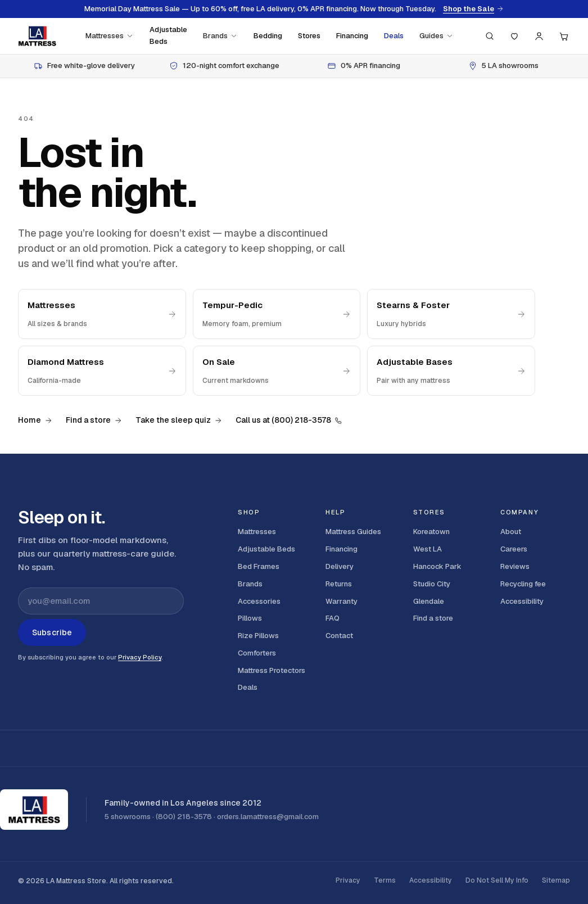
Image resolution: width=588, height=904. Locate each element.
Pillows (250, 618)
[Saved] (514, 36)
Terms (385, 880)
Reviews (515, 566)
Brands (220, 36)
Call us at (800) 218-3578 (289, 420)
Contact (339, 636)
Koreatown (431, 532)
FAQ (333, 618)
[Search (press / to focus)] (490, 36)
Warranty (342, 601)
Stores (309, 36)
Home (35, 420)
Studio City (432, 584)
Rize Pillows (258, 636)
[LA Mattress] (37, 36)
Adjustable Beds (168, 35)
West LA (428, 549)
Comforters (257, 653)
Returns (339, 584)
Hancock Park (437, 566)
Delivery (340, 566)
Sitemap (556, 880)
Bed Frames (259, 566)
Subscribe (52, 632)
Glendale (429, 601)
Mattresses (110, 36)
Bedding (268, 36)
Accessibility (522, 601)
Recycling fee (523, 584)
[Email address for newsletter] (101, 601)
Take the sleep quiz (179, 420)
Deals (394, 36)
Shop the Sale (473, 9)
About (511, 532)
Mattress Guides (353, 532)
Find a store (94, 420)
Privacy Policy (140, 657)
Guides (437, 36)
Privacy (348, 880)
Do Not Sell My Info (497, 880)
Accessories (259, 601)
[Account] (539, 36)
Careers (514, 549)
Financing (352, 36)
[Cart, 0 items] (564, 36)
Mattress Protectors (272, 670)
